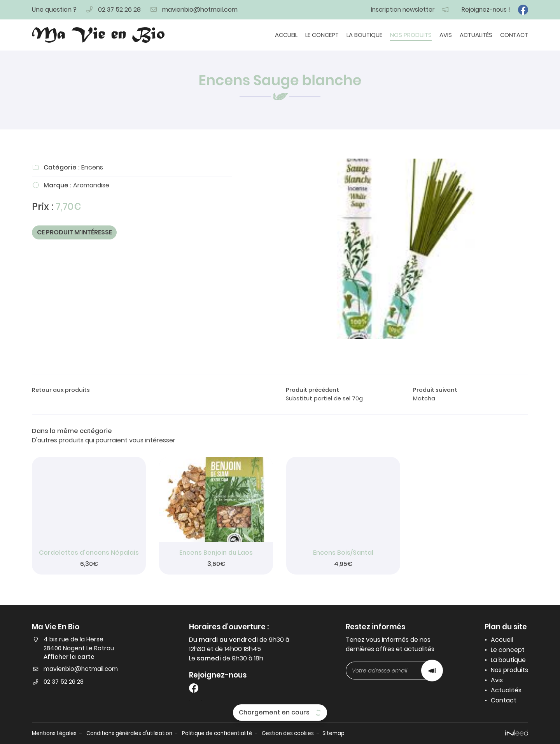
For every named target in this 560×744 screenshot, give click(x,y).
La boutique (364, 35)
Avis (446, 35)
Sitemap (361, 733)
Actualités (476, 35)
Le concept (322, 35)
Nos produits (411, 35)
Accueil (286, 35)
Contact (514, 35)
